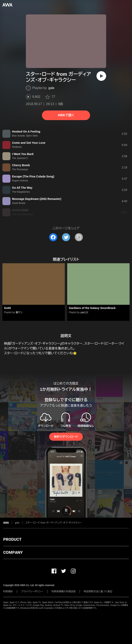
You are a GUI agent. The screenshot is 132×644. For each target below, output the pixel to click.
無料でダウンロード (66, 437)
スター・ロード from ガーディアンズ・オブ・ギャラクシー (54, 523)
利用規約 (8, 591)
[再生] (101, 76)
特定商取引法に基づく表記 (98, 591)
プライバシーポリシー (32, 591)
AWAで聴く (66, 115)
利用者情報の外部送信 (64, 591)
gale (51, 88)
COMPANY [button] (13, 552)
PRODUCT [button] (12, 539)
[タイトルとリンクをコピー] (79, 237)
